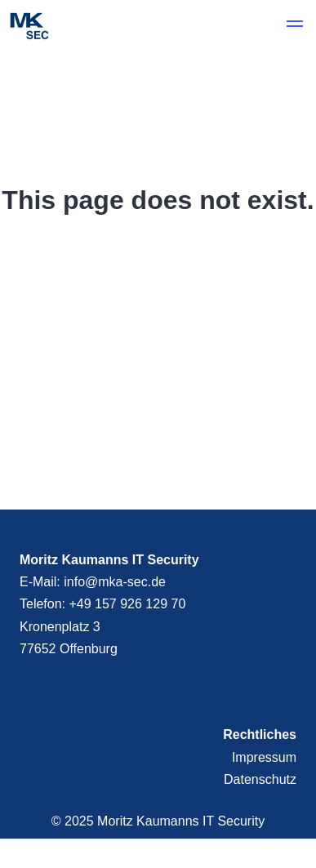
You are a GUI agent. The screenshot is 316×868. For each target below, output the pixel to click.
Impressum (264, 757)
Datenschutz (260, 779)
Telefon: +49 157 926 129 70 (102, 604)
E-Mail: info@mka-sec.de (93, 582)
